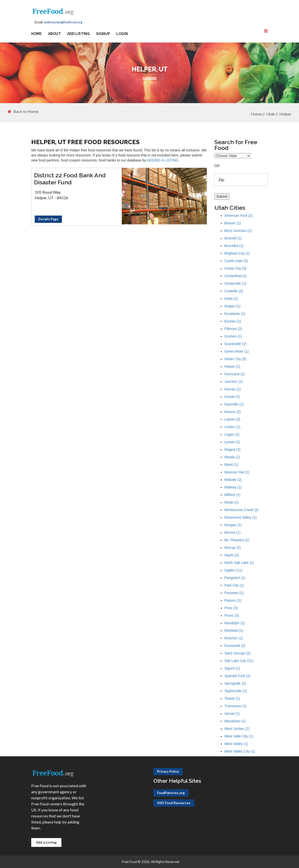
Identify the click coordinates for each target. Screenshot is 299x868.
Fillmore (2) (233, 329)
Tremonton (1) (236, 706)
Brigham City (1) (237, 253)
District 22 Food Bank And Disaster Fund (70, 179)
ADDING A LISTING (163, 160)
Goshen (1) (233, 336)
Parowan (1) (234, 593)
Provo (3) (232, 615)
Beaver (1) (233, 223)
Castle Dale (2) (236, 261)
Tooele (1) (232, 698)
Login (122, 34)
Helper (285, 114)
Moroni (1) (233, 532)
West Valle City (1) (239, 736)
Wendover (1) (235, 721)
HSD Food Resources (174, 803)
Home (36, 34)
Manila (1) (232, 457)
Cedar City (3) (235, 268)
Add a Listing (46, 842)
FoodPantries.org (171, 793)
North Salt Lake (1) (239, 563)
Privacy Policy (168, 771)
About (54, 34)
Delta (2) (231, 299)
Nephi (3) (232, 555)
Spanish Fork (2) (237, 676)
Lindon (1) (232, 427)
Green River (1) (237, 351)
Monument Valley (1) (241, 517)
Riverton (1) (234, 638)
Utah (271, 114)
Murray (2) (233, 548)
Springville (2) (235, 683)
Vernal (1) (232, 714)
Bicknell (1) (233, 238)
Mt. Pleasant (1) (237, 540)
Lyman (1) (232, 442)
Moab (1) (232, 502)
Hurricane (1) (235, 374)
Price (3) (231, 608)
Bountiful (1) (234, 246)
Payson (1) (233, 600)
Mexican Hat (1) (237, 472)
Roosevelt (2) (235, 646)
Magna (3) (233, 449)
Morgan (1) (233, 525)
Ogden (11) (233, 570)
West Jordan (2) (237, 729)
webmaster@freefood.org (63, 22)
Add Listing (79, 34)
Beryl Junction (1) (238, 231)
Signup (103, 34)
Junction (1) (234, 382)
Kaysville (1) (234, 404)
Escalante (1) (235, 314)
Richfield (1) (234, 631)
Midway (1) (233, 487)
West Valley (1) (236, 744)
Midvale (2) (233, 480)
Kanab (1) (232, 397)
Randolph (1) (235, 623)
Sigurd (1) (232, 668)
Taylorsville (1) (236, 691)
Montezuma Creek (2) (241, 510)
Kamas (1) (233, 389)
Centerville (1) (235, 283)
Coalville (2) (234, 291)
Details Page (48, 219)
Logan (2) (232, 434)
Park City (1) (234, 585)
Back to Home (23, 111)
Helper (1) (232, 366)
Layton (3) (232, 419)
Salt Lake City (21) (239, 661)
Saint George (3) (238, 653)
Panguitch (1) (235, 578)
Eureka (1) (233, 321)
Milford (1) (232, 495)
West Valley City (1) (240, 751)
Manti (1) (231, 465)
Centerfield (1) (236, 276)
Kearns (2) (233, 412)
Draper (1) (233, 306)
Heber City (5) (235, 359)
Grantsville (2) (235, 344)
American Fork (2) (239, 216)
